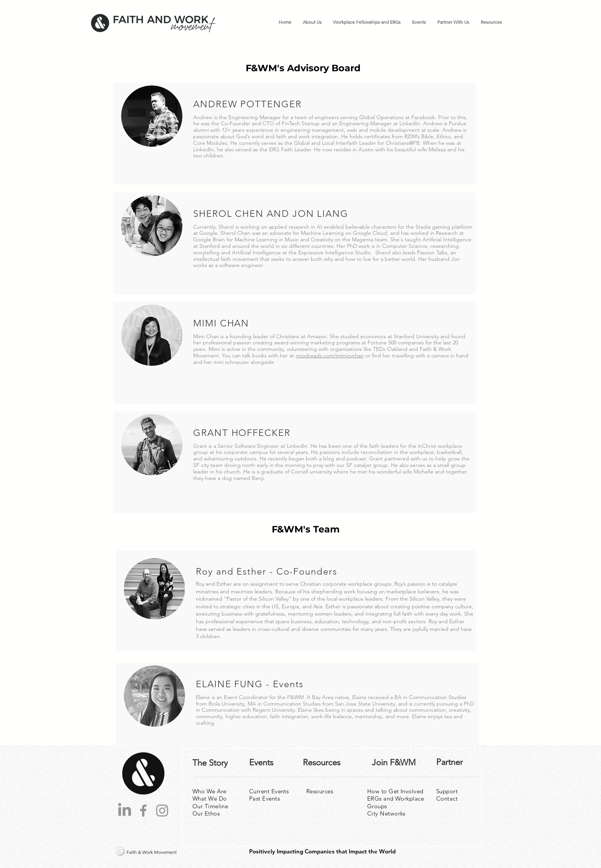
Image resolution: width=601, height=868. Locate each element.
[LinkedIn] (125, 811)
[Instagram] (162, 811)
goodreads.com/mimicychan (330, 355)
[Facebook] (143, 811)
